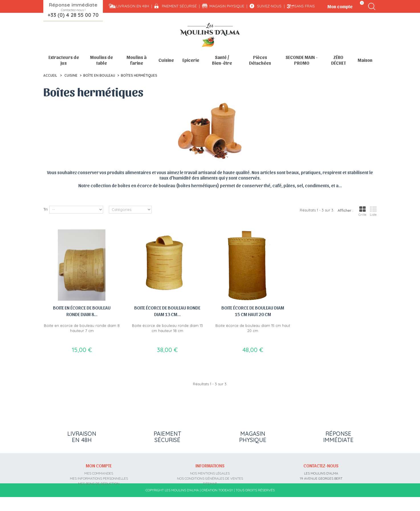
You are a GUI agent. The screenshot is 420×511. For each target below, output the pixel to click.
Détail (48, 193)
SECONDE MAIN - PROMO (302, 60)
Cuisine (166, 60)
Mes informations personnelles (99, 477)
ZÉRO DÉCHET (339, 60)
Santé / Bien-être (222, 60)
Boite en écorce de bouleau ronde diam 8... (82, 311)
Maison (365, 60)
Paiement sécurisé (179, 6)
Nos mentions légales (210, 472)
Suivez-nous (269, 6)
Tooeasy (226, 504)
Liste (373, 211)
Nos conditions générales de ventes (210, 477)
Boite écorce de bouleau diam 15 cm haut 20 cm (253, 311)
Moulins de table (101, 60)
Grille (362, 211)
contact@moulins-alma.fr (321, 492)
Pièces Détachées (260, 60)
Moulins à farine (136, 60)
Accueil (50, 75)
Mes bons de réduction (99, 482)
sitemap (210, 482)
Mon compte (99, 464)
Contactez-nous (321, 464)
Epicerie (191, 60)
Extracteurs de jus (64, 60)
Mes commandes (99, 472)
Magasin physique (227, 6)
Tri (45, 209)
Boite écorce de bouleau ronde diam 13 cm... (167, 311)
